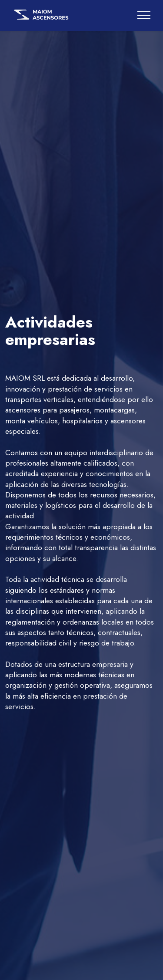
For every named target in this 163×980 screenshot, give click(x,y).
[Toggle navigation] (144, 15)
